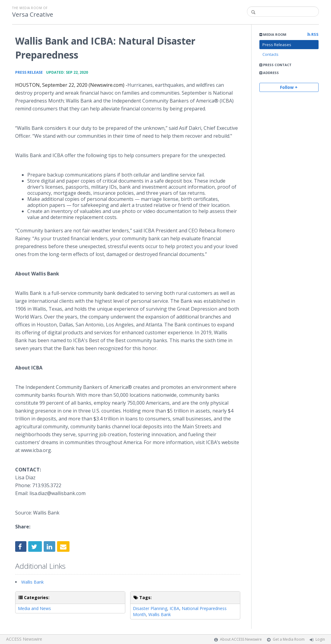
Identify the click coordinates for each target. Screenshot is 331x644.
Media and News (34, 608)
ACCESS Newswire (24, 639)
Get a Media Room (289, 639)
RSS (313, 34)
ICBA (174, 608)
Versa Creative (33, 15)
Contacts (270, 54)
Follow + (289, 87)
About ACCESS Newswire (241, 639)
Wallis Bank (32, 582)
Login (320, 639)
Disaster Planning (150, 608)
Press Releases (277, 45)
